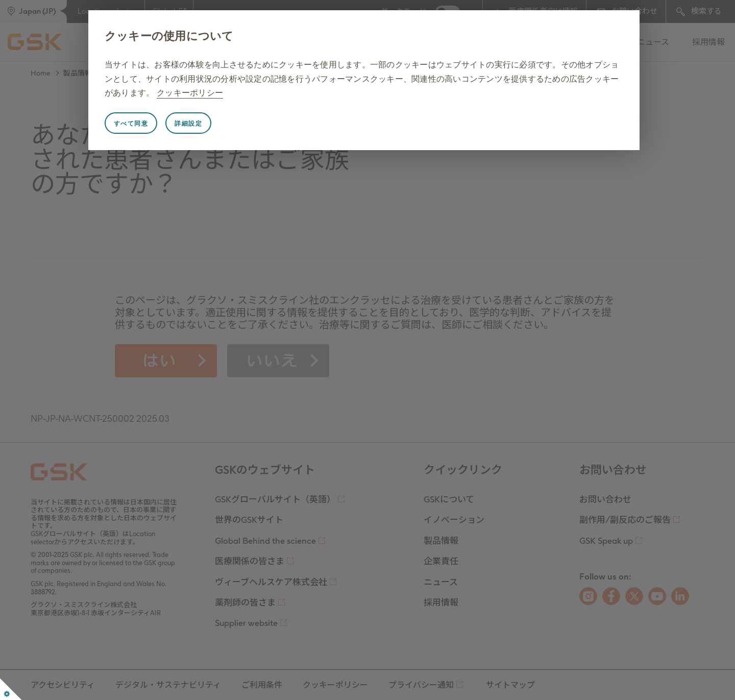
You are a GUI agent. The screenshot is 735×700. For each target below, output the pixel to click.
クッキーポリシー (190, 93)
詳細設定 (188, 124)
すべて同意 (131, 124)
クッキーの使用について (169, 36)
